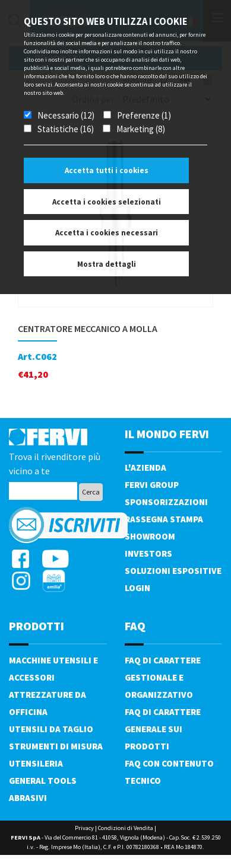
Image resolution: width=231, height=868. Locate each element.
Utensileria (36, 763)
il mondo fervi (167, 434)
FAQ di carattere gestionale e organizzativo (163, 677)
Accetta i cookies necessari (107, 233)
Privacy (84, 828)
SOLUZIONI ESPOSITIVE (173, 571)
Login (137, 588)
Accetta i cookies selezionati (107, 202)
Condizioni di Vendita (126, 828)
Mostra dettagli (107, 264)
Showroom (150, 536)
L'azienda (145, 467)
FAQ (135, 626)
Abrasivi (28, 798)
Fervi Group (152, 485)
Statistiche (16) (66, 129)
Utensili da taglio (51, 729)
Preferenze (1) (144, 115)
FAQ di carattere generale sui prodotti (163, 729)
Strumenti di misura (56, 746)
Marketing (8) (141, 129)
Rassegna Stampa (164, 519)
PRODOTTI (37, 626)
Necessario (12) (66, 115)
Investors (148, 553)
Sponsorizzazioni (166, 502)
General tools (43, 781)
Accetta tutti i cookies (107, 170)
